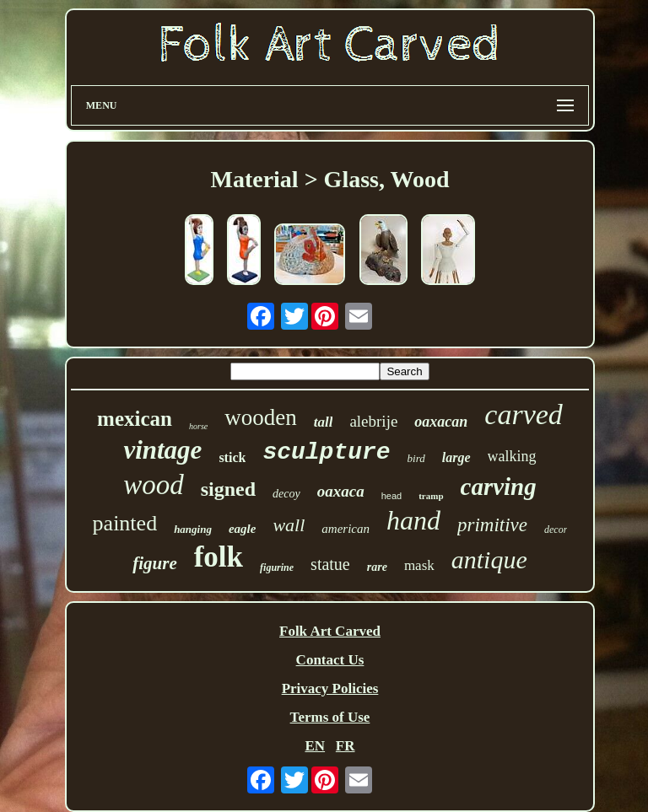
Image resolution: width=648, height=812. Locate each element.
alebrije (373, 421)
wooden (260, 417)
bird (416, 458)
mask (419, 565)
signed (228, 489)
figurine (277, 567)
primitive (492, 525)
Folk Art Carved (330, 631)
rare (377, 567)
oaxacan (441, 422)
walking (512, 456)
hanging (193, 529)
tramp (431, 496)
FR (346, 746)
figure (155, 563)
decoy (286, 494)
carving (499, 487)
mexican (135, 419)
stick (232, 457)
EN (315, 746)
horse (198, 426)
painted (125, 523)
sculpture (326, 452)
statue (330, 564)
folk (219, 557)
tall (324, 422)
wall (289, 525)
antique (489, 559)
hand (413, 520)
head (391, 496)
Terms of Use (330, 717)
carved (524, 414)
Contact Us (330, 660)
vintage (162, 450)
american (346, 529)
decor (556, 530)
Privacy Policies (330, 688)
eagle (242, 529)
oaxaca (341, 491)
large (456, 457)
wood (154, 485)
